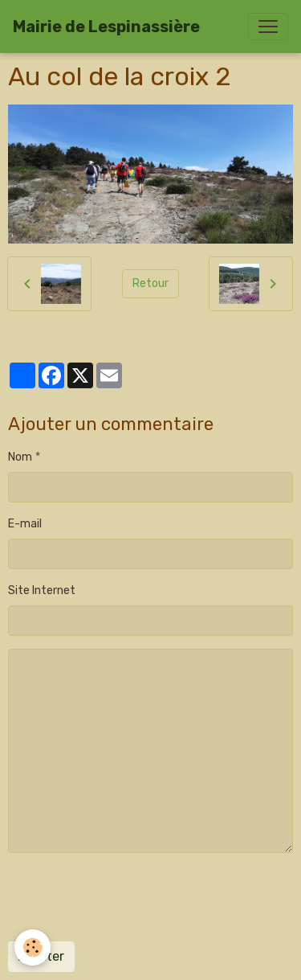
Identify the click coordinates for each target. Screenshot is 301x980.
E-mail (25, 524)
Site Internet (42, 590)
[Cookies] (33, 947)
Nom (20, 457)
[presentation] (130, 897)
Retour (150, 283)
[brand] (106, 27)
